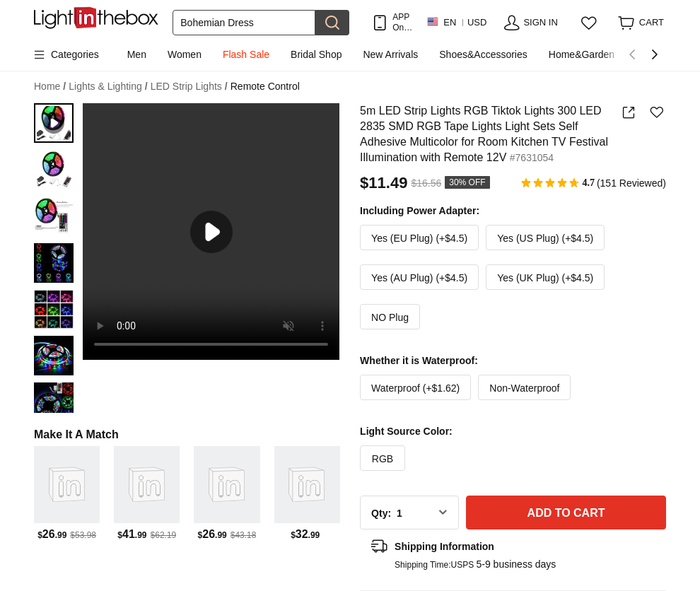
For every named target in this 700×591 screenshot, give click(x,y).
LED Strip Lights (189, 87)
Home (50, 87)
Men (137, 54)
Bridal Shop (316, 54)
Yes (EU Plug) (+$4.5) (419, 238)
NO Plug (390, 317)
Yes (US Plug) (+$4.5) (545, 238)
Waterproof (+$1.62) (415, 388)
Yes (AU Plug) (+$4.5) (419, 278)
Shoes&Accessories (483, 54)
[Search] (244, 23)
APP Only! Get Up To (402, 22)
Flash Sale (246, 54)
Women (185, 54)
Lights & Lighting (108, 87)
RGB (383, 459)
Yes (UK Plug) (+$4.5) (545, 278)
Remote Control (265, 86)
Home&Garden (582, 54)
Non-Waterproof (524, 388)
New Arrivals (390, 54)
